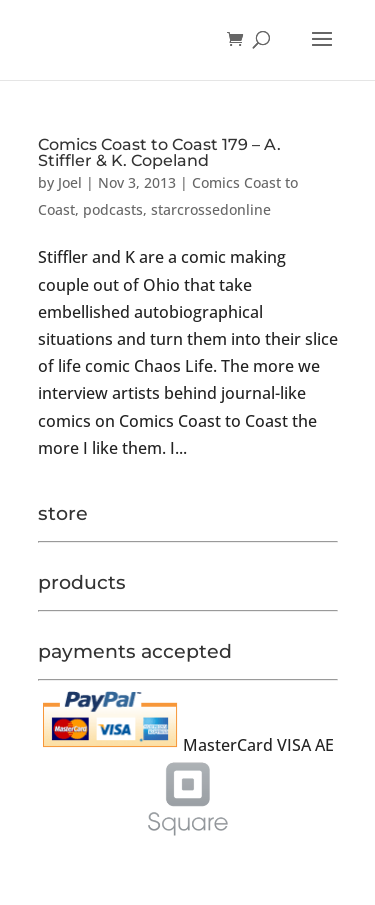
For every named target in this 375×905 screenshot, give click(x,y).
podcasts (113, 209)
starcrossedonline (211, 209)
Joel (70, 182)
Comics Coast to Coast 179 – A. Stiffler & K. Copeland (159, 152)
